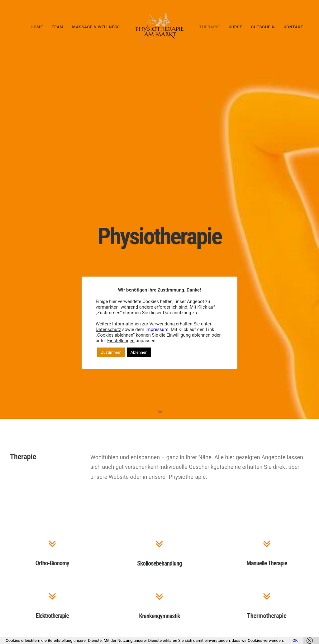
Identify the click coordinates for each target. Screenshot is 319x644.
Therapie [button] (210, 27)
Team (58, 27)
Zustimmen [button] (111, 352)
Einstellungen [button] (121, 341)
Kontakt (293, 27)
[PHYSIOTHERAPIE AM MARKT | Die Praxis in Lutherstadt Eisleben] (159, 27)
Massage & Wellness (96, 27)
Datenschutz (108, 329)
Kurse (236, 27)
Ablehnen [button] (139, 352)
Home (37, 27)
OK (295, 640)
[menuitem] (37, 27)
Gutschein (263, 27)
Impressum (157, 329)
